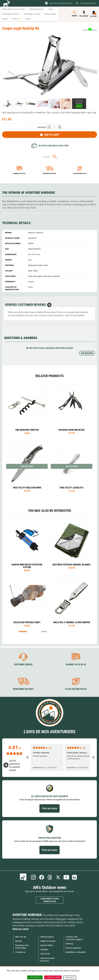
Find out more (49, 808)
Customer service (23, 665)
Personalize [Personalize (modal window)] (70, 977)
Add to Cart (52, 135)
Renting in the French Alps (22, 947)
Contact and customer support (74, 938)
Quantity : (42, 127)
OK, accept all (35, 977)
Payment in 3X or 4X (76, 665)
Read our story (21, 929)
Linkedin (75, 877)
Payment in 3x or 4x (19, 173)
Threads (50, 877)
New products (47, 937)
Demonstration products (48, 959)
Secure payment (73, 948)
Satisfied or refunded (76, 952)
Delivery (70, 944)
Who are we (21, 937)
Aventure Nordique (27, 915)
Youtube (66, 877)
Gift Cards (45, 954)
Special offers (47, 945)
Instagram (33, 877)
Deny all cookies (53, 977)
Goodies (44, 949)
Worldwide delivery (49, 173)
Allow (79, 106)
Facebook (42, 877)
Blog (24, 877)
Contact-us (20, 952)
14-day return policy (80, 173)
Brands (19, 941)
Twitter (58, 877)
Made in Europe (48, 941)
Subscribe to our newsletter (50, 900)
